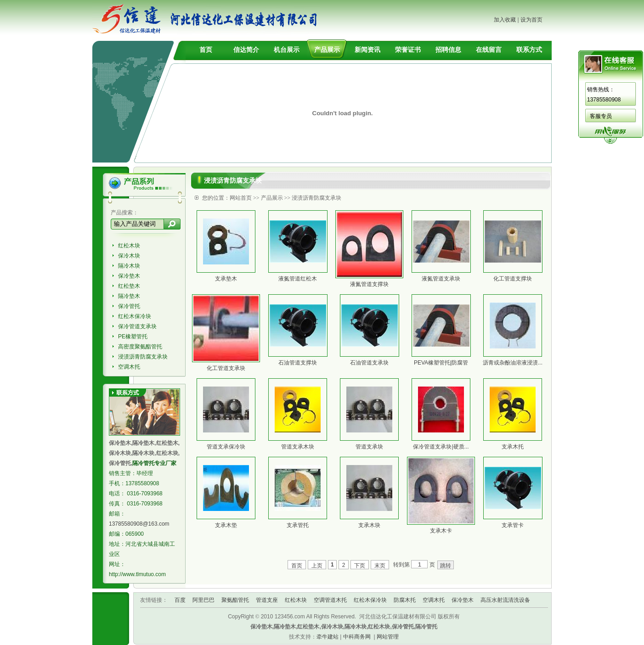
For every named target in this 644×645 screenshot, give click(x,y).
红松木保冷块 (135, 316)
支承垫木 (226, 279)
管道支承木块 (298, 447)
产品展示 (327, 50)
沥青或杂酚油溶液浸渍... (513, 363)
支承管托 (298, 525)
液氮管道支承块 (441, 279)
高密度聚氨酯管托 (140, 347)
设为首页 (531, 20)
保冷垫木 (129, 276)
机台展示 (287, 50)
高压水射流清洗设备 (505, 600)
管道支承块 (369, 447)
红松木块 (129, 246)
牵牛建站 (328, 637)
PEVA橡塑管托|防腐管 (441, 363)
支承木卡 (441, 531)
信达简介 (246, 50)
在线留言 (489, 50)
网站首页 (241, 198)
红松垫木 (129, 286)
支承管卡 (513, 525)
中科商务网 (357, 637)
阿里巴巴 (203, 600)
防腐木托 (405, 600)
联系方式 (529, 50)
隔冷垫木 (129, 296)
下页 (360, 566)
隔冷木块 (129, 266)
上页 (317, 566)
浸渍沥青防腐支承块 (143, 357)
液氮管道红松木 (298, 279)
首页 (206, 50)
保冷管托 (129, 306)
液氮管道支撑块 (369, 284)
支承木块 (369, 525)
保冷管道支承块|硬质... (441, 447)
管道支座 (267, 600)
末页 (380, 566)
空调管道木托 (330, 600)
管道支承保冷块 (226, 447)
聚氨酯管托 (235, 600)
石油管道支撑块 (298, 363)
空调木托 (129, 367)
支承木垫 (226, 525)
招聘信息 (448, 50)
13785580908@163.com (139, 524)
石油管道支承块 (369, 363)
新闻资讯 (367, 50)
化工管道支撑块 (513, 279)
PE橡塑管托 (133, 337)
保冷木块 (129, 256)
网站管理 (388, 637)
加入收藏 (505, 20)
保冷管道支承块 (137, 326)
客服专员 (601, 116)
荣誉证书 (408, 50)
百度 (180, 600)
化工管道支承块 (226, 368)
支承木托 (513, 447)
